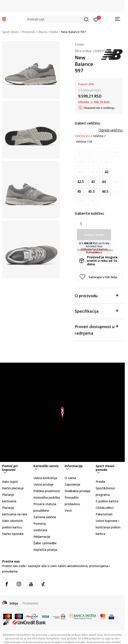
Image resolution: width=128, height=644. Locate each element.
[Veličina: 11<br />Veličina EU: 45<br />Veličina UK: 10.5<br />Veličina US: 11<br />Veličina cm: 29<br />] (79, 192)
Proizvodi (28, 32)
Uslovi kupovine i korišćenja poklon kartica (108, 527)
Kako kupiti (10, 482)
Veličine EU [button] (82, 136)
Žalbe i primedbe (45, 543)
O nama (70, 478)
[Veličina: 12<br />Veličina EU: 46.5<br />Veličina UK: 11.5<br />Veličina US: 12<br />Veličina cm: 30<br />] (105, 192)
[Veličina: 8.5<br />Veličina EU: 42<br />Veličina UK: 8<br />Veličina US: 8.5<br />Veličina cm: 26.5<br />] (107, 172)
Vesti (68, 510)
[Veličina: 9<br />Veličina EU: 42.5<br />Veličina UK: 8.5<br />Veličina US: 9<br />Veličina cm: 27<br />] (81, 182)
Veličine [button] (98, 136)
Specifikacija (97, 311)
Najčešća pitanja (45, 550)
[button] (57, 19)
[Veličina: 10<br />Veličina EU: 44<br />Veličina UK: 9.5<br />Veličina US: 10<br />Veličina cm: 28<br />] (104, 182)
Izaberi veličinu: (88, 123)
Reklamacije (42, 537)
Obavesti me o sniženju (99, 108)
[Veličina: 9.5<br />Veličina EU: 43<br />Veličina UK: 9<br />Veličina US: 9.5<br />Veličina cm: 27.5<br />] (93, 182)
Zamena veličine (45, 517)
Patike (54, 32)
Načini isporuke (13, 534)
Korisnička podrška (47, 497)
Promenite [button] (30, 603)
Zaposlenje (72, 484)
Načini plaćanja (13, 488)
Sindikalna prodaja (77, 491)
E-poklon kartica (107, 501)
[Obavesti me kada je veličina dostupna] (79, 152)
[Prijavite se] (96, 19)
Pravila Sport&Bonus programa (105, 488)
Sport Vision (11, 32)
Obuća (42, 32)
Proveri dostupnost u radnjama (97, 329)
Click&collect (105, 508)
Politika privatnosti (47, 491)
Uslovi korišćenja (45, 478)
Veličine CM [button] (84, 142)
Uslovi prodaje (43, 484)
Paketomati (104, 514)
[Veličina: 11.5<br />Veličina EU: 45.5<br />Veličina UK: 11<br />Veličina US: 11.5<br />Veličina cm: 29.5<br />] (91, 192)
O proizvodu (97, 295)
